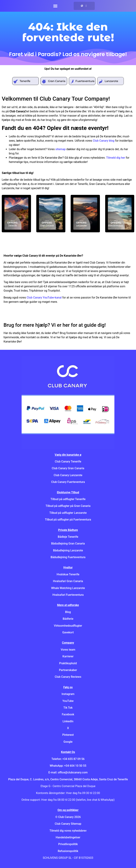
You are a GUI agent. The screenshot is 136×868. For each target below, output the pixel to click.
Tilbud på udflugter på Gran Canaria (68, 506)
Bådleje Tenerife (68, 537)
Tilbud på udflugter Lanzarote (68, 513)
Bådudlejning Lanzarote (68, 550)
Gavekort (68, 632)
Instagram (68, 694)
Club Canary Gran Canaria (68, 468)
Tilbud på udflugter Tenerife (68, 499)
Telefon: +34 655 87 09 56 (68, 759)
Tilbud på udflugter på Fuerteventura (68, 520)
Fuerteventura (85, 81)
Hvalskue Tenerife (68, 574)
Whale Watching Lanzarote (68, 588)
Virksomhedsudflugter (68, 626)
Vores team (68, 650)
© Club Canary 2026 (68, 817)
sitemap (61, 149)
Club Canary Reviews (68, 677)
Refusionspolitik (68, 851)
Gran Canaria (57, 81)
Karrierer (68, 656)
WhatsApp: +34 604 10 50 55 (68, 766)
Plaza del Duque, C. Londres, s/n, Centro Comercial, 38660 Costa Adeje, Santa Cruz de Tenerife (68, 779)
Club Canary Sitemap (68, 824)
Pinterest (68, 735)
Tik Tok (68, 708)
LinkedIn (68, 721)
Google (68, 742)
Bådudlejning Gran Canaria (68, 543)
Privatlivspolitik (68, 844)
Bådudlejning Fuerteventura (68, 557)
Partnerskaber (68, 670)
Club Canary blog (104, 141)
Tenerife (25, 81)
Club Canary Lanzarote (68, 475)
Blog (68, 612)
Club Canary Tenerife (68, 462)
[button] (55, 6)
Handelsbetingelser (68, 837)
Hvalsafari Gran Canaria (68, 581)
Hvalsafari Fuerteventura (68, 595)
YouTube (68, 701)
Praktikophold (68, 663)
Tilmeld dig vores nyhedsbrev (68, 831)
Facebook (68, 714)
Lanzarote (111, 81)
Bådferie (68, 619)
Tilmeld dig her (116, 158)
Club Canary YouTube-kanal (44, 298)
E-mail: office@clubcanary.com (68, 772)
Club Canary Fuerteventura (68, 482)
